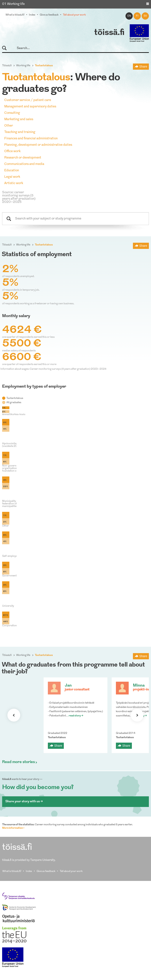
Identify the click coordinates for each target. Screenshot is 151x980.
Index (32, 15)
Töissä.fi (7, 66)
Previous (14, 715)
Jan (68, 686)
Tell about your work (74, 15)
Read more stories (19, 762)
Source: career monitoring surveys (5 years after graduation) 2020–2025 (19, 197)
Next (137, 715)
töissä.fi (109, 33)
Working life (23, 66)
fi (137, 16)
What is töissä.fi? (15, 15)
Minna (139, 686)
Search (6, 48)
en (129, 16)
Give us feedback (49, 15)
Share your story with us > (24, 802)
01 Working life (13, 4)
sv (145, 16)
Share (143, 66)
